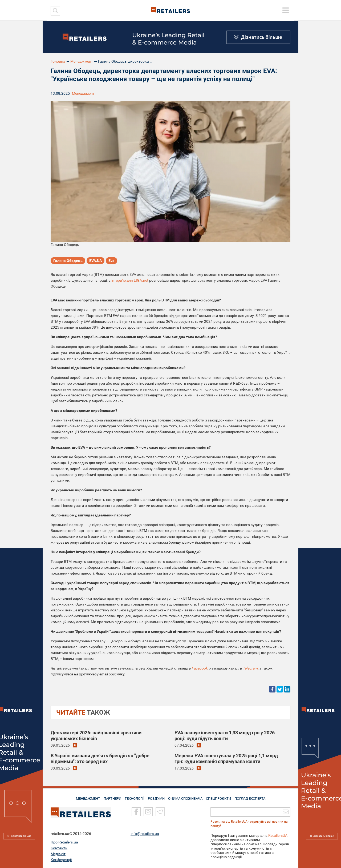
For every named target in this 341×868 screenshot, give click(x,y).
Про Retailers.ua (64, 842)
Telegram (250, 668)
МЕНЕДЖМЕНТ (83, 797)
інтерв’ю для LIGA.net (130, 280)
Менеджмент (82, 61)
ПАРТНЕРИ (110, 797)
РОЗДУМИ (157, 797)
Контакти (59, 848)
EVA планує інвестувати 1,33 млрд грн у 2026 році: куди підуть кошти (225, 736)
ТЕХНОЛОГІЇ (133, 797)
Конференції (61, 860)
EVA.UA (96, 261)
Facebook (200, 668)
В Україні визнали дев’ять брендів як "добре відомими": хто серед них (100, 758)
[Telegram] (160, 812)
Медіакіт (58, 854)
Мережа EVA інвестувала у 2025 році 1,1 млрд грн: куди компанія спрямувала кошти (226, 758)
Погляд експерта (254, 797)
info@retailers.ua (145, 834)
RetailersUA (278, 835)
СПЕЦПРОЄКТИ (221, 797)
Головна (58, 61)
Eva (111, 261)
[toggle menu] (286, 10)
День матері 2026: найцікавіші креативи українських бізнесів (96, 736)
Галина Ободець (68, 261)
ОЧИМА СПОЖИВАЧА (187, 797)
